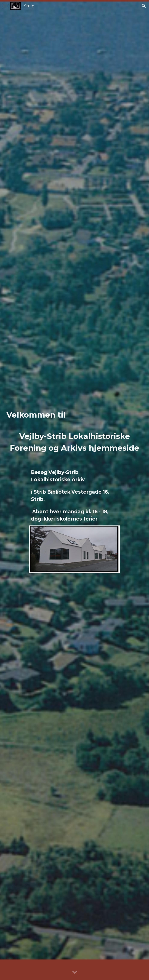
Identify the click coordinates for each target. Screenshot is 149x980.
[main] (74, 431)
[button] (5, 6)
